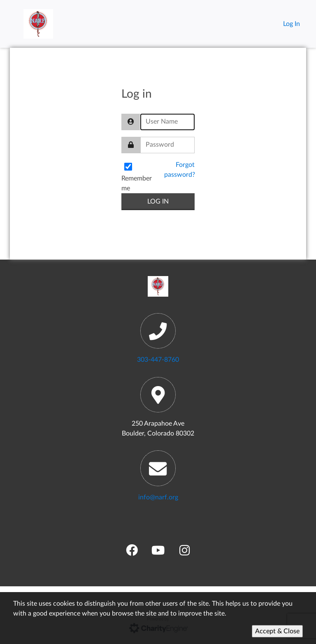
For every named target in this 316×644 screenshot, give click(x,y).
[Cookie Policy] (158, 618)
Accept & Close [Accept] (277, 631)
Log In (292, 24)
